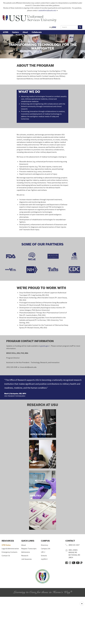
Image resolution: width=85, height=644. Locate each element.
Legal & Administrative (10, 549)
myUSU (44, 559)
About (25, 32)
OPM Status (6, 545)
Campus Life (46, 549)
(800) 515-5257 (74, 545)
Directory (44, 545)
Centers (15, 32)
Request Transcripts (29, 549)
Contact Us (6, 556)
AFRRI (6, 32)
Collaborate (37, 32)
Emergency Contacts (9, 552)
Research (25, 556)
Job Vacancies (27, 559)
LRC (43, 552)
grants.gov (45, 346)
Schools (44, 556)
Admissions (26, 552)
